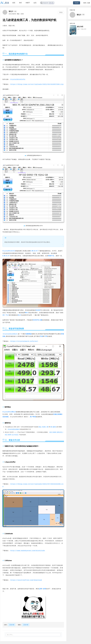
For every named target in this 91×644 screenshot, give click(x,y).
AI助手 (28, 3)
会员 (35, 3)
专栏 (20, 3)
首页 (14, 3)
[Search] (47, 3)
